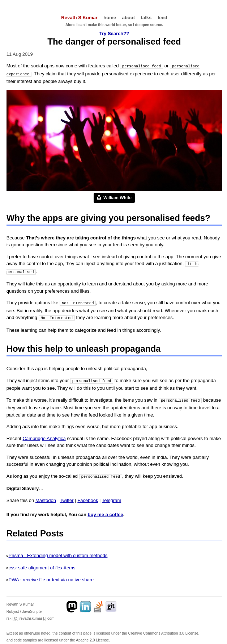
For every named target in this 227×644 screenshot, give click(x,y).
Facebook (88, 497)
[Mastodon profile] (72, 603)
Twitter (67, 497)
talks (146, 18)
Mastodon (46, 497)
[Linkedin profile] (85, 603)
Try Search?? (114, 34)
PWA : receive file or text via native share (51, 576)
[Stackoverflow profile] (98, 603)
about (129, 18)
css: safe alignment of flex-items (42, 564)
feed (162, 18)
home (110, 18)
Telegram (112, 497)
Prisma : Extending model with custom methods (58, 552)
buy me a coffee (106, 511)
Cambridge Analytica (44, 436)
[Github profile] (111, 603)
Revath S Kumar (79, 18)
